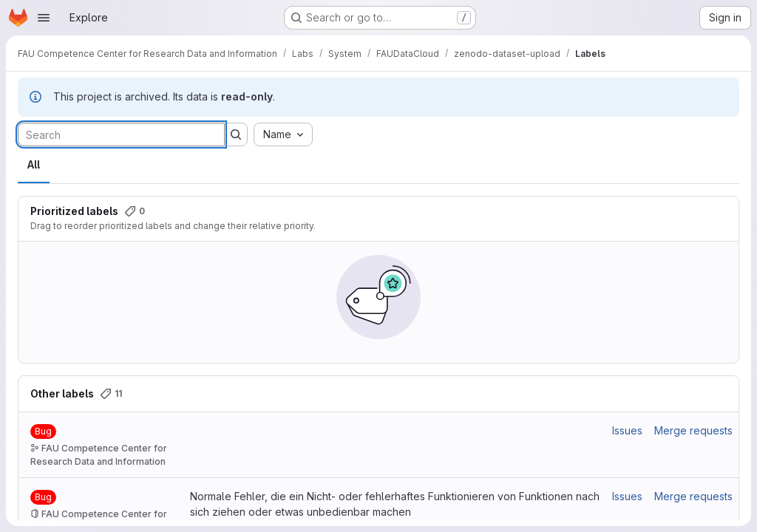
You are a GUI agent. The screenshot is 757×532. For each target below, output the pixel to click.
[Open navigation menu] (44, 18)
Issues (627, 430)
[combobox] (283, 134)
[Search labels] (121, 134)
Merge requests (693, 430)
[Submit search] (236, 134)
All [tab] (34, 164)
